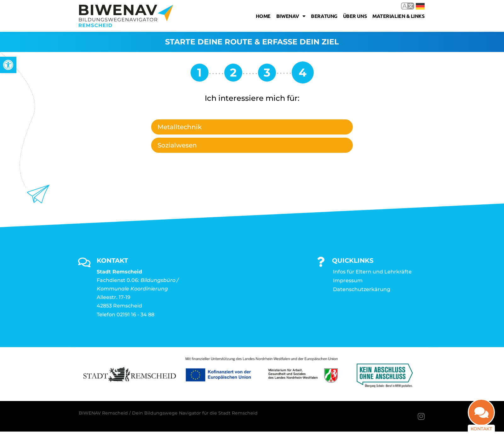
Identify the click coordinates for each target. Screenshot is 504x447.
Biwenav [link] (291, 16)
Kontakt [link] (481, 429)
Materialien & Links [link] (398, 16)
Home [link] (263, 16)
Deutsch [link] (420, 6)
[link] (8, 65)
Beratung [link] (324, 16)
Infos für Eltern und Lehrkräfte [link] (372, 272)
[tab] (252, 127)
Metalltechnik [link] (180, 127)
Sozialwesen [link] (177, 145)
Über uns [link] (355, 16)
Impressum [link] (348, 281)
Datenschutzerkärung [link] (362, 289)
